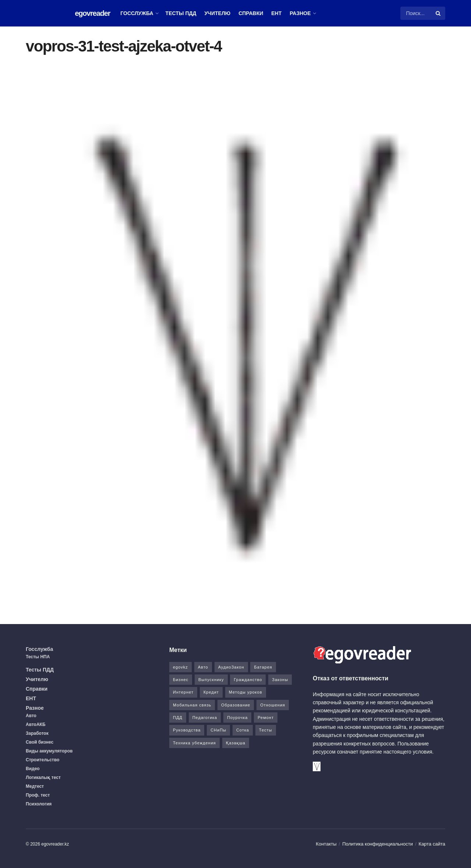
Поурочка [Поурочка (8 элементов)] (237, 718)
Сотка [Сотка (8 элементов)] (243, 730)
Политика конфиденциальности (378, 844)
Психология (39, 804)
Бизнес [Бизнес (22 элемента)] (181, 680)
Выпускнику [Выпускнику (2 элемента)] (211, 680)
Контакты (326, 844)
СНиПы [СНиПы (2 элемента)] (218, 730)
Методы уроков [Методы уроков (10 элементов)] (246, 692)
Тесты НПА (38, 657)
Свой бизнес (40, 742)
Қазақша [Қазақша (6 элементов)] (236, 743)
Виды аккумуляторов (49, 751)
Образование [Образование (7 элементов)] (236, 705)
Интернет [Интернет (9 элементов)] (183, 692)
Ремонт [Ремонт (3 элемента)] (266, 718)
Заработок (37, 733)
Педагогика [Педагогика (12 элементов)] (205, 718)
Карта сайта (432, 844)
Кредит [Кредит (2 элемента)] (211, 692)
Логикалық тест (43, 777)
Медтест (35, 786)
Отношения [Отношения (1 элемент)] (273, 705)
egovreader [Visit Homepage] (92, 13)
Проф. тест (38, 795)
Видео (33, 769)
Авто (31, 716)
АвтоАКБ (36, 724)
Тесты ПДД (181, 13)
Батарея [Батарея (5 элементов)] (263, 667)
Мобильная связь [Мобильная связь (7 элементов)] (192, 705)
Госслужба (137, 13)
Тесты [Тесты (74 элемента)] (266, 730)
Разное (300, 13)
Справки (251, 13)
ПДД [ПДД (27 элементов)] (178, 718)
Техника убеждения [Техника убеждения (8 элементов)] (194, 743)
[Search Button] (439, 13)
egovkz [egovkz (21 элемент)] (180, 667)
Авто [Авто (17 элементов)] (203, 667)
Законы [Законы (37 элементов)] (280, 680)
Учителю (217, 13)
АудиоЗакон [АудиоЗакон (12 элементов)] (231, 667)
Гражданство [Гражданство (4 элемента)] (248, 680)
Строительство (43, 760)
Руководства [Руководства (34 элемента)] (187, 730)
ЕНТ (276, 13)
